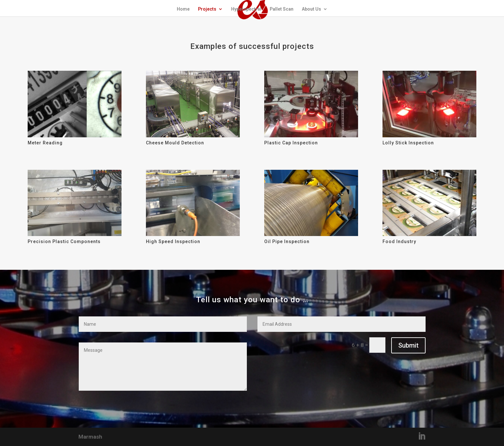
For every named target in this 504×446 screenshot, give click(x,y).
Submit (408, 345)
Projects (207, 9)
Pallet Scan (282, 9)
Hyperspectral (246, 9)
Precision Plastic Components (64, 241)
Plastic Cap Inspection (291, 143)
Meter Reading (45, 143)
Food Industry (399, 241)
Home (183, 9)
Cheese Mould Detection (175, 143)
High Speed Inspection (173, 241)
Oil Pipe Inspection (287, 241)
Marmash (90, 437)
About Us (311, 9)
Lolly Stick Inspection (408, 143)
